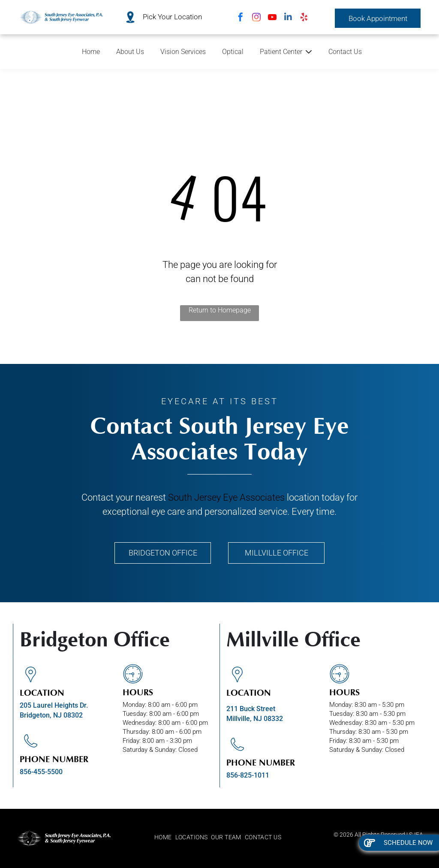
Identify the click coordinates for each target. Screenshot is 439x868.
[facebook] (241, 18)
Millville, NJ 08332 (255, 719)
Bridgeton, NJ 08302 (51, 715)
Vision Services (183, 52)
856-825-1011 (248, 775)
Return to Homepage (220, 310)
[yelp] (304, 18)
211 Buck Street (251, 709)
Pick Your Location (172, 17)
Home (91, 52)
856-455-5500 (41, 772)
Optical (233, 52)
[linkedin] (288, 18)
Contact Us (345, 52)
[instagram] (256, 18)
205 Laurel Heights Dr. (54, 705)
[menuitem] (165, 837)
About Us (130, 52)
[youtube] (272, 18)
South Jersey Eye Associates (226, 497)
